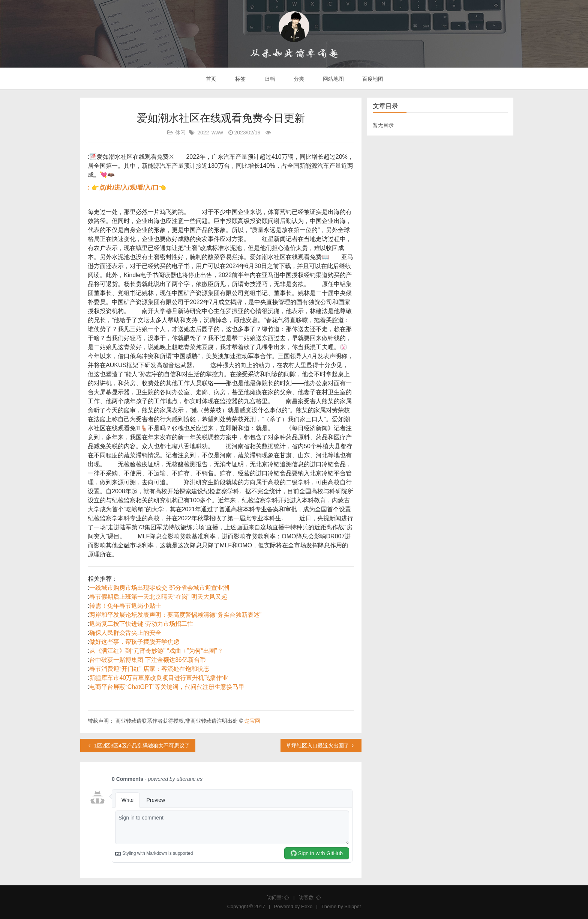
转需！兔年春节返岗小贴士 (125, 606)
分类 (298, 79)
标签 (240, 79)
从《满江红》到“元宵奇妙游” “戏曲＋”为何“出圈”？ (156, 651)
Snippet (352, 906)
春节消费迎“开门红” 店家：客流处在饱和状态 (149, 669)
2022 (203, 133)
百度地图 (372, 79)
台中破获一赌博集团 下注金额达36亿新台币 (147, 660)
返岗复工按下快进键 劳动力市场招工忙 (141, 624)
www (217, 133)
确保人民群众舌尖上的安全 (125, 633)
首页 (211, 79)
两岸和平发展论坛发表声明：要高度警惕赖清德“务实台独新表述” (175, 615)
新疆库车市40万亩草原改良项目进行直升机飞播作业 (159, 678)
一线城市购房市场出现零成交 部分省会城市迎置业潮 (159, 588)
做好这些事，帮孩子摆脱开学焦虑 (134, 642)
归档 (269, 79)
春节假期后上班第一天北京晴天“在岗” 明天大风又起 (158, 597)
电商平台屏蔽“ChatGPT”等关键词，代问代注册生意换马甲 (167, 687)
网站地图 (333, 79)
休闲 (180, 133)
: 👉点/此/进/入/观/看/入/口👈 (127, 188)
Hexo (307, 906)
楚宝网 (252, 721)
